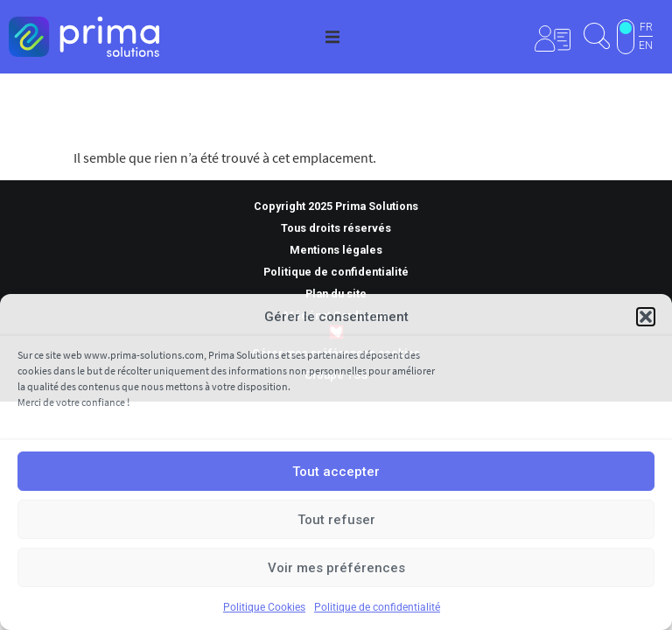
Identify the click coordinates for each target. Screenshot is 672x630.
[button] (646, 317)
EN (646, 45)
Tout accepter (336, 472)
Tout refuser (336, 520)
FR (646, 27)
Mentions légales (336, 250)
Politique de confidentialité (377, 607)
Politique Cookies (264, 607)
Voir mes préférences (336, 568)
